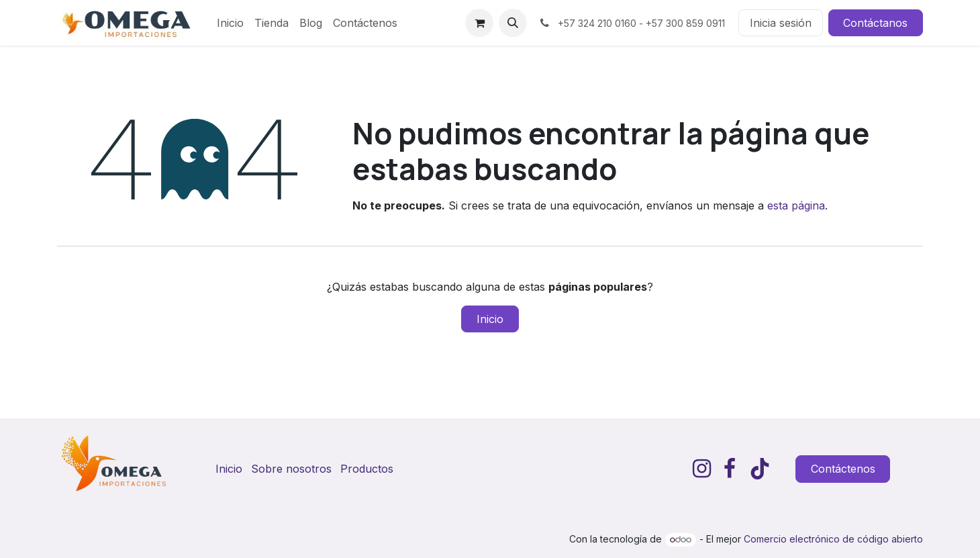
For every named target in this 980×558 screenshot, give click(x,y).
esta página (796, 205)
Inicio (490, 319)
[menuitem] (230, 23)
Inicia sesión (781, 23)
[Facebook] (730, 469)
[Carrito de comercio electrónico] (479, 23)
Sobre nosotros (291, 469)
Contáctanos (875, 23)
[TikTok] (760, 469)
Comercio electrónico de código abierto (833, 539)
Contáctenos (843, 469)
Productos (367, 469)
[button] (513, 23)
